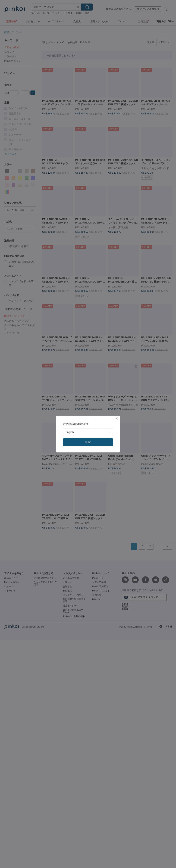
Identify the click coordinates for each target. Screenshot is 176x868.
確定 (88, 442)
